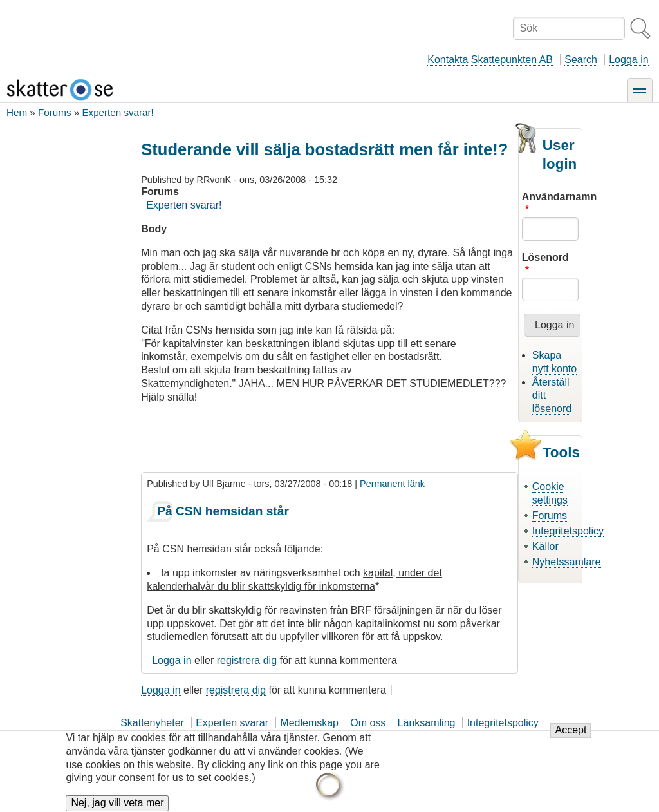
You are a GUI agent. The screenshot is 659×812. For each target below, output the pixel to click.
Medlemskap (309, 723)
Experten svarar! (117, 112)
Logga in (628, 60)
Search (581, 60)
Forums (54, 112)
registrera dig (247, 660)
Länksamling (427, 723)
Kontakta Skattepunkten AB (490, 60)
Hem (17, 112)
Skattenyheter (152, 723)
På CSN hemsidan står (223, 511)
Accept (571, 738)
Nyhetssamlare (567, 562)
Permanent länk (392, 484)
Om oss (368, 723)
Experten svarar (232, 723)
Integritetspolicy (568, 531)
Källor (545, 546)
